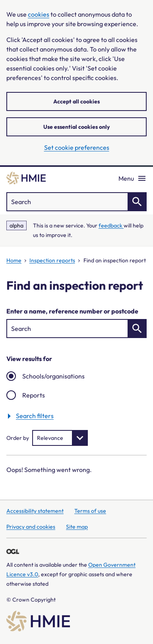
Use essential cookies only (76, 127)
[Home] (26, 178)
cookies (39, 14)
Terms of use (90, 511)
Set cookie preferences (77, 147)
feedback (111, 225)
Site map (77, 527)
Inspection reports (52, 260)
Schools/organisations (53, 376)
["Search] (76, 202)
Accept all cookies (76, 101)
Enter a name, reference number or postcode (72, 311)
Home (14, 260)
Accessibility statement (35, 511)
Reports (34, 395)
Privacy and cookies (31, 527)
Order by (18, 438)
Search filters (35, 415)
